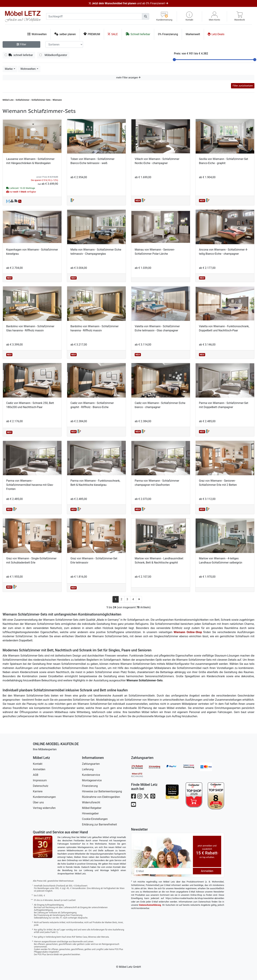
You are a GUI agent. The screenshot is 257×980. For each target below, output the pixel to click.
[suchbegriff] (94, 16)
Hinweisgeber (90, 813)
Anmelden (39, 769)
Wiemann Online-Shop (188, 632)
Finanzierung (90, 786)
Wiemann (57, 100)
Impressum (40, 780)
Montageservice (92, 780)
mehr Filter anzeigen (129, 78)
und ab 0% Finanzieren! (128, 3)
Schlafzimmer (23, 100)
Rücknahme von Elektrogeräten (101, 797)
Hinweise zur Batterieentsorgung (102, 791)
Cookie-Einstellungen (95, 819)
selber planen (65, 34)
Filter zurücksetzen (243, 86)
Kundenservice (91, 775)
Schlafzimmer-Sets (41, 100)
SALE (113, 34)
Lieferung (88, 769)
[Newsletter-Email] (163, 871)
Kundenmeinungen (44, 797)
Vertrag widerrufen (44, 808)
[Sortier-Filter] (64, 44)
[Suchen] (146, 16)
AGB (36, 775)
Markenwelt (193, 34)
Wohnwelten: (28, 69)
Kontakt (38, 764)
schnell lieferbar (19, 55)
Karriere (38, 791)
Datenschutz (41, 786)
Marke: (9, 69)
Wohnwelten (37, 34)
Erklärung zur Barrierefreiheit (99, 824)
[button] (189, 16)
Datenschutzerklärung (150, 905)
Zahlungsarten (91, 764)
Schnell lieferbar (138, 34)
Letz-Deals (216, 34)
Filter (21, 44)
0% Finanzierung (168, 34)
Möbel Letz (8, 100)
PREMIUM (92, 34)
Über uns (38, 802)
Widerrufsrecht (91, 802)
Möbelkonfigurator (53, 55)
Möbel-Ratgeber (92, 808)
